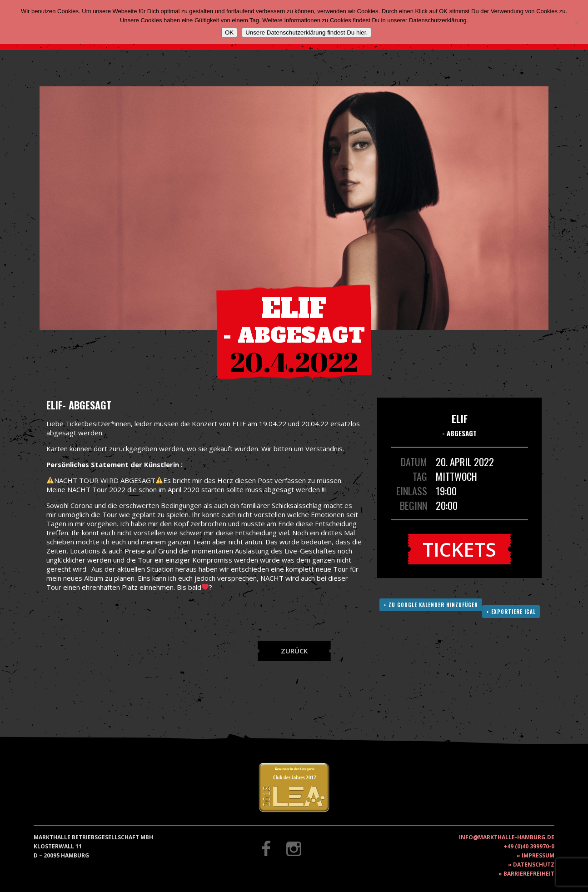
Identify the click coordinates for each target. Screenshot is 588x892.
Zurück (294, 651)
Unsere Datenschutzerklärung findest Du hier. (306, 32)
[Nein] (577, 22)
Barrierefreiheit (529, 874)
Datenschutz (534, 865)
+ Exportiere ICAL (511, 612)
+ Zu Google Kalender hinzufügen (431, 605)
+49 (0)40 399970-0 (529, 846)
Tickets (459, 549)
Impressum (538, 855)
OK (229, 32)
